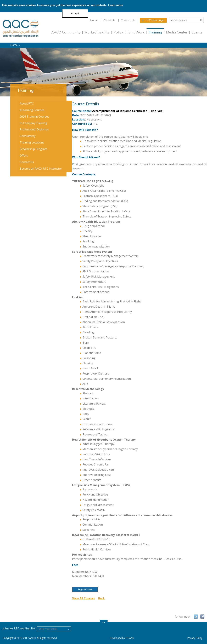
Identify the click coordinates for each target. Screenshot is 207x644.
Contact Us (128, 20)
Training (155, 32)
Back (102, 598)
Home (94, 20)
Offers (24, 156)
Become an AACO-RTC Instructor (41, 169)
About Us (109, 20)
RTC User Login (155, 20)
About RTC (27, 103)
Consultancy (28, 136)
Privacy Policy (195, 638)
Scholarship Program (33, 149)
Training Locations (32, 142)
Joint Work (136, 32)
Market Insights (97, 32)
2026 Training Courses (34, 117)
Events (197, 32)
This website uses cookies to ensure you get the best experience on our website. (62, 5)
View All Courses (83, 598)
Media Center (177, 32)
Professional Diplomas (34, 129)
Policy (118, 32)
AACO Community (66, 32)
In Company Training (33, 123)
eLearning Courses (32, 110)
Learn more (116, 5)
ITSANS (130, 638)
